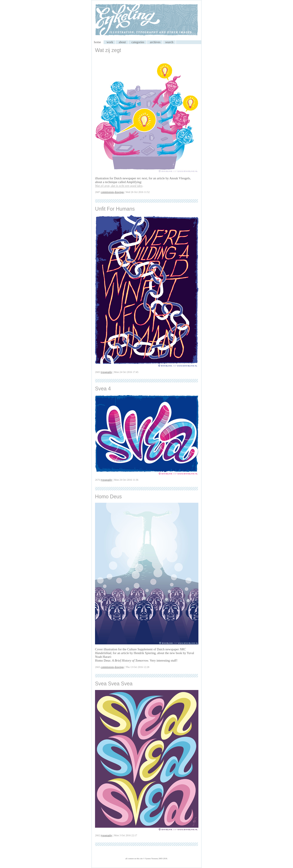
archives (155, 42)
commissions (107, 192)
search (169, 42)
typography (106, 372)
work (110, 42)
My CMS (146, 20)
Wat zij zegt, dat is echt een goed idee (119, 186)
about (122, 42)
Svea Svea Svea (114, 684)
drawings (119, 192)
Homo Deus (108, 497)
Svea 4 (103, 389)
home (97, 42)
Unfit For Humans (115, 209)
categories (138, 42)
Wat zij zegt (108, 50)
